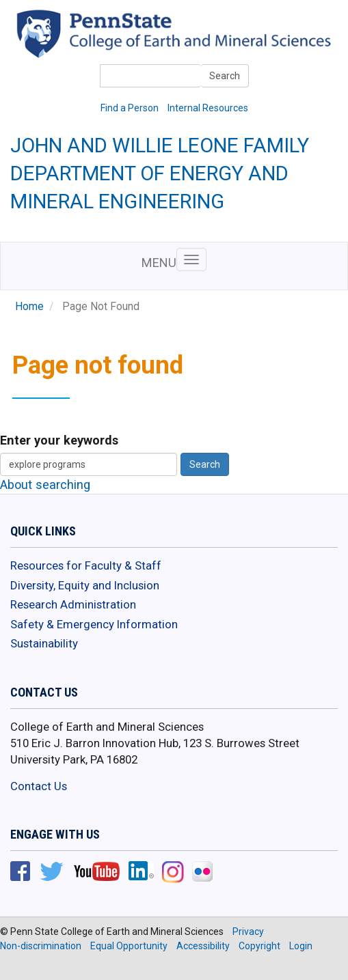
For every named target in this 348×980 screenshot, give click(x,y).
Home (29, 307)
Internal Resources (208, 108)
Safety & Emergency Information (94, 624)
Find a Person (130, 108)
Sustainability (44, 643)
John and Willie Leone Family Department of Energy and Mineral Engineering (160, 173)
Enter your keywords (59, 440)
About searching (45, 485)
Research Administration (73, 604)
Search (225, 76)
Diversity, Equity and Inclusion (85, 585)
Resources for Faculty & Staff (86, 565)
